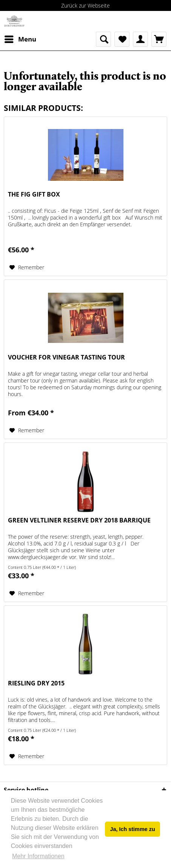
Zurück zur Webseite (85, 5)
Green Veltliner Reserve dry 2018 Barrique (79, 520)
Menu (20, 38)
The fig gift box (34, 194)
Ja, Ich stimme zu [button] (133, 829)
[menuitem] (20, 39)
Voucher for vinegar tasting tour (66, 357)
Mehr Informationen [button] (38, 856)
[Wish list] (122, 39)
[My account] (140, 39)
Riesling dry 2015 (36, 683)
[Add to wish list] (27, 267)
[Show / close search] (103, 39)
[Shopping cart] (159, 39)
